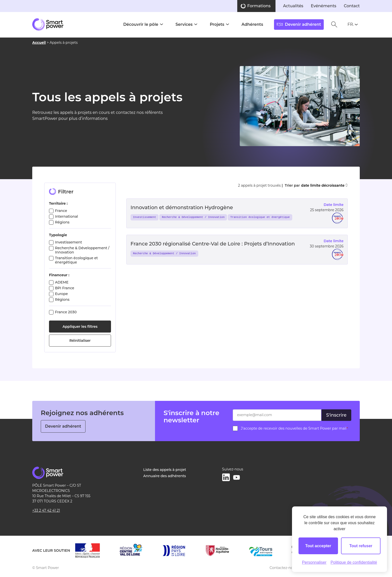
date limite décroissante (324, 186)
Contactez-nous (283, 568)
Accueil (39, 43)
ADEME (62, 282)
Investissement (68, 242)
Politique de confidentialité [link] (354, 562)
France (61, 211)
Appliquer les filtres (80, 327)
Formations (259, 6)
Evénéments (323, 6)
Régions (62, 222)
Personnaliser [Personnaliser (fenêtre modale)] (314, 562)
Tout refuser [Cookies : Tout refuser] (361, 546)
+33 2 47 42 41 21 (46, 510)
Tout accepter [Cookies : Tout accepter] (318, 546)
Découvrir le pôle (141, 24)
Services (184, 24)
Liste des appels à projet (165, 470)
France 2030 (66, 312)
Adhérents (252, 24)
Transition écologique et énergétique (76, 260)
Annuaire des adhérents (164, 476)
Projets (217, 24)
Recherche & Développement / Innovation (82, 250)
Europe (61, 294)
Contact (352, 6)
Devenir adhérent (63, 426)
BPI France (65, 288)
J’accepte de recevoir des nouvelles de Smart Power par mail (294, 428)
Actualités (293, 6)
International (66, 216)
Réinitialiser (80, 341)
